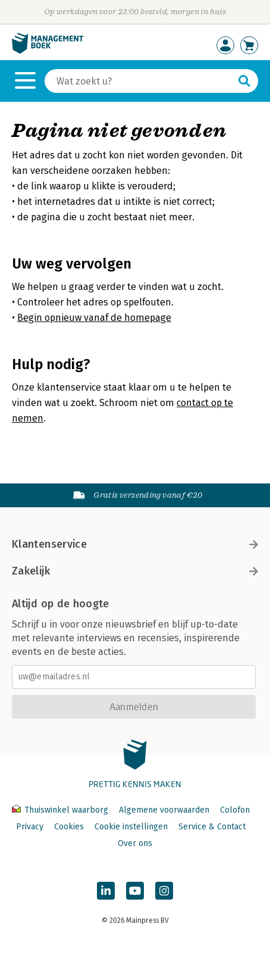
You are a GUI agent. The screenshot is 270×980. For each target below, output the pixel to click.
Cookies (69, 827)
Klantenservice (135, 544)
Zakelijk (135, 571)
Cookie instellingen (131, 827)
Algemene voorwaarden (164, 810)
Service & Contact (212, 827)
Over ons (135, 843)
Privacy (30, 827)
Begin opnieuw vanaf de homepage (94, 318)
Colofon (235, 810)
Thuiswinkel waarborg (61, 810)
